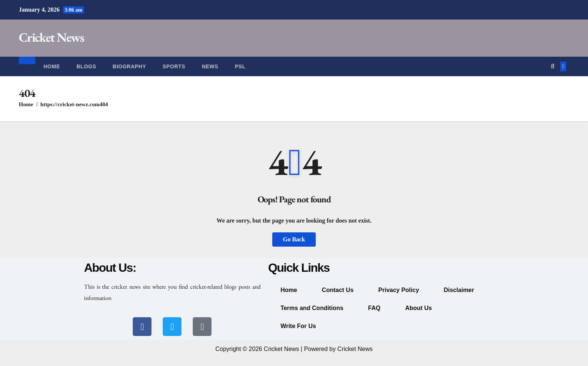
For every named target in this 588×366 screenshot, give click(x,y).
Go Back (294, 239)
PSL (240, 66)
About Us (418, 308)
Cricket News (51, 37)
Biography (129, 66)
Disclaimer (459, 290)
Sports (174, 66)
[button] (553, 66)
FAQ (374, 308)
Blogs (86, 66)
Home (52, 66)
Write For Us (298, 326)
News (210, 66)
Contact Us (337, 290)
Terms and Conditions (312, 308)
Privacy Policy (399, 290)
